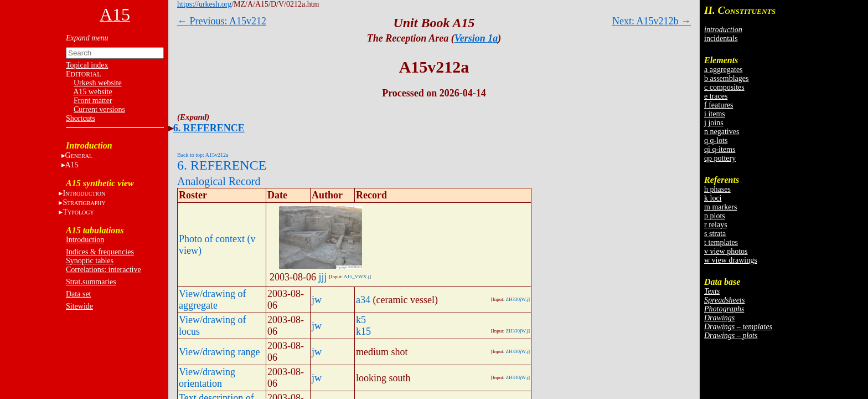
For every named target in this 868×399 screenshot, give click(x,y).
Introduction (85, 240)
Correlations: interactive (104, 270)
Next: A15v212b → (652, 21)
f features (719, 105)
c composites (724, 87)
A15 (72, 165)
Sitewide (79, 306)
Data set (78, 294)
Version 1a (476, 38)
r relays (716, 225)
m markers (720, 207)
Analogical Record (219, 181)
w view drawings (731, 260)
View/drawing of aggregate (212, 300)
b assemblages (726, 78)
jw (317, 300)
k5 (361, 320)
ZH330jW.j (517, 299)
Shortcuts (81, 118)
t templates (721, 242)
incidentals (721, 39)
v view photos (726, 251)
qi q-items (720, 149)
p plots (715, 216)
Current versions (99, 109)
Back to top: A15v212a (203, 155)
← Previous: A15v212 (222, 21)
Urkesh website (98, 83)
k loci (713, 198)
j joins (714, 123)
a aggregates (724, 70)
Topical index (87, 65)
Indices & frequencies (100, 252)
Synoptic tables (90, 261)
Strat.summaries (91, 282)
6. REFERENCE (209, 128)
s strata (715, 234)
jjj (323, 277)
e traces (716, 96)
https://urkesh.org (204, 4)
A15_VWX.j (356, 277)
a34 (363, 300)
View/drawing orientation (207, 378)
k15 (363, 331)
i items (715, 114)
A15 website (92, 92)
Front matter (93, 101)
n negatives (722, 132)
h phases (717, 189)
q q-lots (716, 140)
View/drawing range (219, 352)
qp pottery (720, 158)
